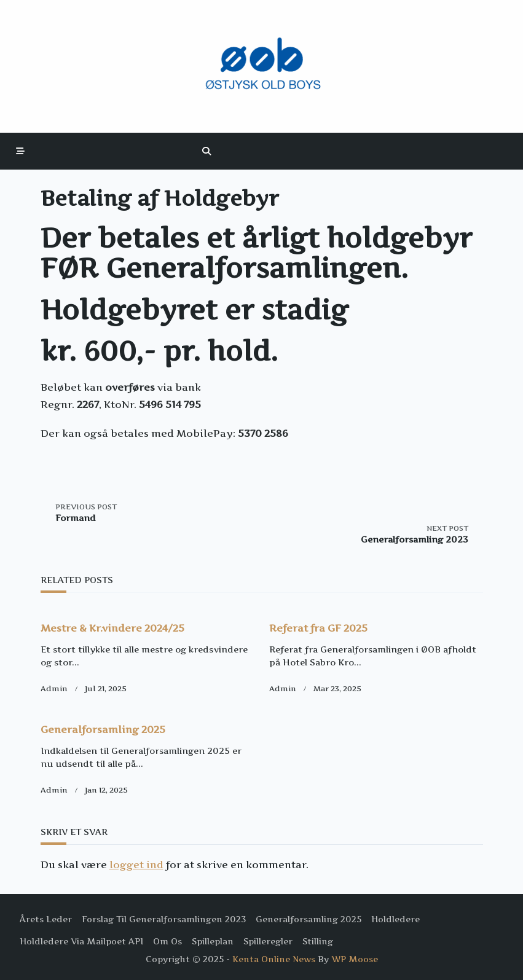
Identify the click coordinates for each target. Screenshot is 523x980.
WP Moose (355, 959)
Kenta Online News (274, 959)
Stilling (318, 941)
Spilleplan (213, 941)
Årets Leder (46, 919)
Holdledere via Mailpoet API (81, 941)
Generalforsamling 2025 (103, 729)
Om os (167, 941)
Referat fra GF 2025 (318, 628)
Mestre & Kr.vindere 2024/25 (112, 628)
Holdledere (395, 919)
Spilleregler (268, 941)
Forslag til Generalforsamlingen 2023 (164, 919)
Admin (54, 688)
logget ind (136, 864)
